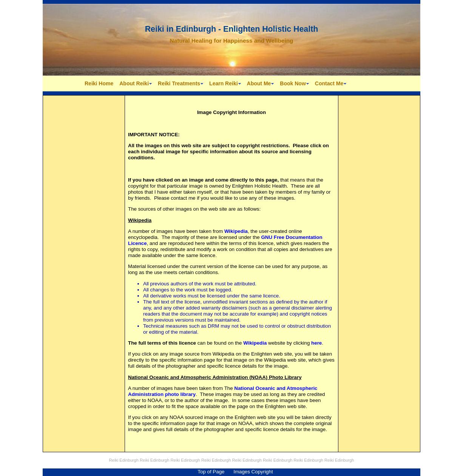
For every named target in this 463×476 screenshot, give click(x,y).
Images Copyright (253, 472)
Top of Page (211, 472)
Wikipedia (236, 231)
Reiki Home (99, 83)
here (316, 343)
